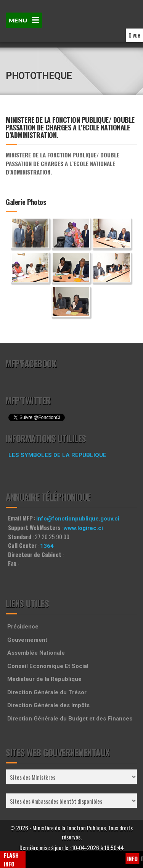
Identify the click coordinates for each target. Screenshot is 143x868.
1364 (47, 546)
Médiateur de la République (44, 679)
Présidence (23, 627)
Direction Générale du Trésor (47, 692)
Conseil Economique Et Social (48, 666)
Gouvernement (27, 640)
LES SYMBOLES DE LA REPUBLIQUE (57, 455)
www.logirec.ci (83, 528)
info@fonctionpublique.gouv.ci (78, 519)
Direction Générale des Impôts (48, 705)
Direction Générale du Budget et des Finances (70, 719)
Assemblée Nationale (36, 653)
